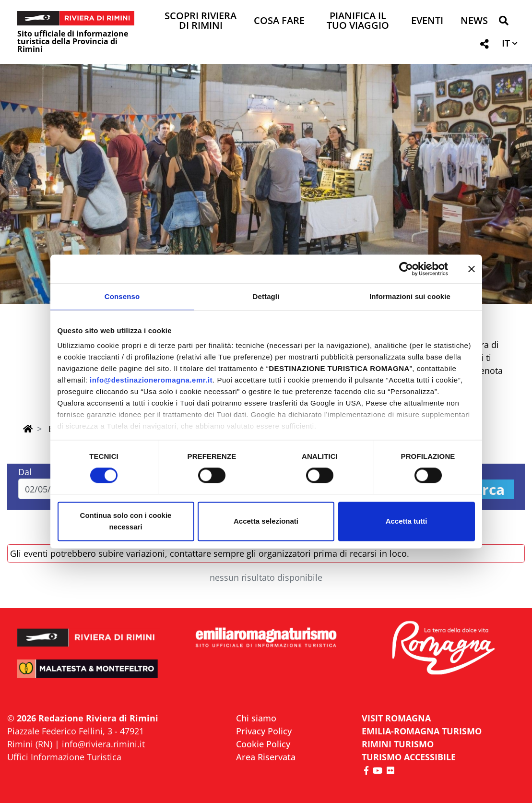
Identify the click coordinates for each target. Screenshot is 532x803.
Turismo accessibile (409, 757)
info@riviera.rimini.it (103, 744)
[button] (503, 22)
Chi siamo (256, 718)
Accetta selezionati (266, 521)
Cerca (485, 489)
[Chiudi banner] (472, 269)
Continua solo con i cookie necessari (126, 521)
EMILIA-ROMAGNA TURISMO (422, 731)
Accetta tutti (407, 521)
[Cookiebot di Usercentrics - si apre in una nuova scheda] (406, 269)
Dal (25, 472)
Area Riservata (266, 757)
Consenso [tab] (122, 296)
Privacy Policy (264, 731)
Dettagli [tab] (266, 296)
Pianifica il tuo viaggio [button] (358, 21)
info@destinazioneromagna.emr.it (151, 380)
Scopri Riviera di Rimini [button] (201, 21)
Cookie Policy (263, 744)
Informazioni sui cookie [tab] (410, 296)
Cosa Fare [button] (279, 21)
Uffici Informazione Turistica (64, 757)
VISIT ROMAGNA (396, 718)
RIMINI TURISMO (398, 744)
